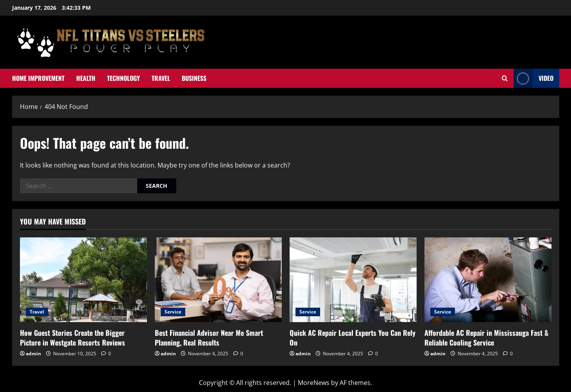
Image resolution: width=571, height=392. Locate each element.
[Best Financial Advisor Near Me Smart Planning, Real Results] (218, 280)
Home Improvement (38, 78)
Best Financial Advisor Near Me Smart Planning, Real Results (209, 338)
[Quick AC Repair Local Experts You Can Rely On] (353, 280)
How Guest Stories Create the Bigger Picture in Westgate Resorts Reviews (72, 338)
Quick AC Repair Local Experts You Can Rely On (353, 338)
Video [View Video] (533, 78)
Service (173, 312)
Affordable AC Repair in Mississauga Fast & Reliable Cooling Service (486, 338)
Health (86, 78)
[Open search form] (505, 78)
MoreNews (314, 383)
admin (33, 354)
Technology (124, 78)
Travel (161, 78)
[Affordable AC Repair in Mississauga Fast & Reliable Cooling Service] (488, 280)
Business (194, 78)
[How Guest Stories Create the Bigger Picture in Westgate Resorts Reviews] (83, 280)
